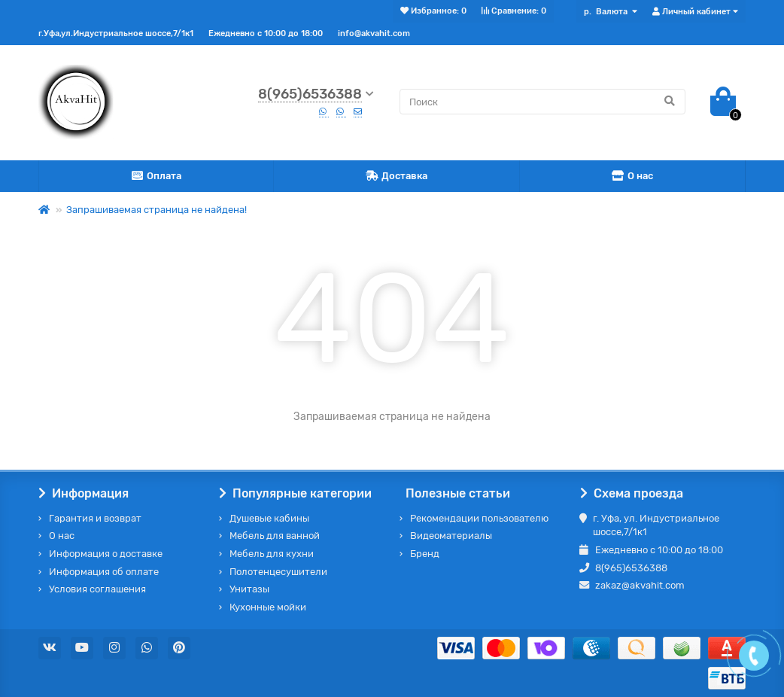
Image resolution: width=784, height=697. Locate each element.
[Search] (542, 102)
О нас (633, 177)
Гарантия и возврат (95, 518)
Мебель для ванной (275, 536)
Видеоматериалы (451, 536)
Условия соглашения (97, 589)
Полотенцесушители (278, 572)
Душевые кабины (269, 518)
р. (607, 12)
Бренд (425, 554)
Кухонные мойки (268, 607)
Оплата (156, 177)
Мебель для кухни (272, 554)
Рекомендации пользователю (479, 518)
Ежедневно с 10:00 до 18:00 (266, 33)
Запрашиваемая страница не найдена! (156, 210)
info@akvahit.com (374, 33)
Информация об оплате (104, 572)
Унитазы (249, 589)
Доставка (397, 177)
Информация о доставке (106, 554)
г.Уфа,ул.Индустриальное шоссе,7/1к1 (116, 33)
